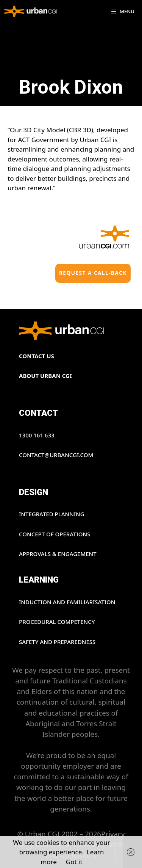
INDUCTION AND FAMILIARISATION (67, 602)
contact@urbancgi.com (56, 455)
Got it (74, 862)
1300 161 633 (37, 435)
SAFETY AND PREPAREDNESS (57, 642)
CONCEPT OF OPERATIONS (55, 534)
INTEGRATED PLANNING (52, 514)
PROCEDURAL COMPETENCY (57, 622)
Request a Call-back (93, 273)
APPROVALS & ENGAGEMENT (58, 554)
